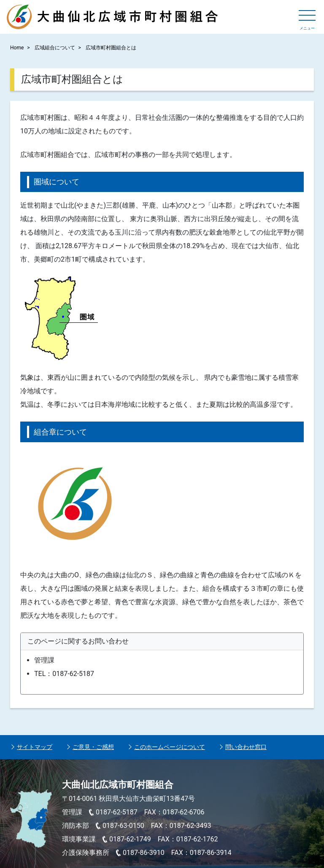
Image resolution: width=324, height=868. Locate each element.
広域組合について (55, 48)
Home (17, 48)
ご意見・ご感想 (93, 747)
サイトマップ (35, 747)
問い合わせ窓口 (246, 747)
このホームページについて (170, 747)
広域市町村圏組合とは (111, 48)
